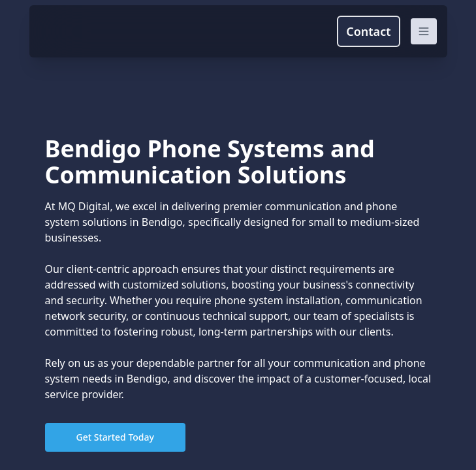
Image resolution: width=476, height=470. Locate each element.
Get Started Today (115, 437)
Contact (368, 31)
